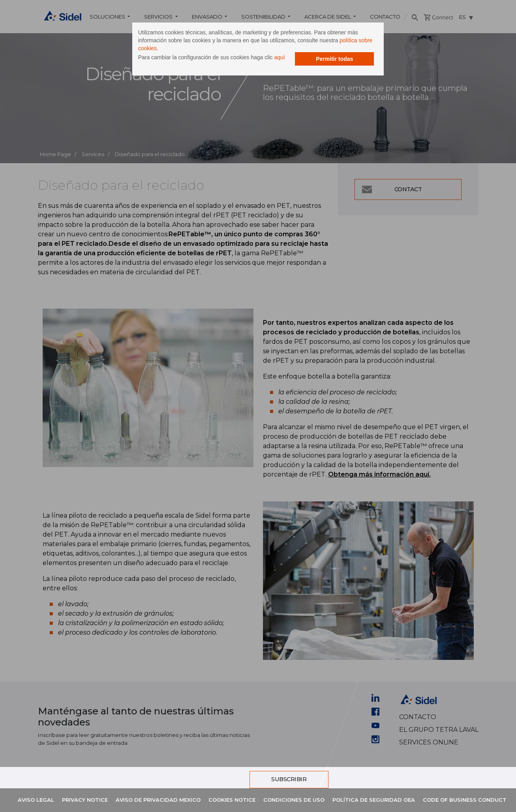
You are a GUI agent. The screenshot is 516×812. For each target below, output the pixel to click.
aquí (287, 58)
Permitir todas (327, 69)
